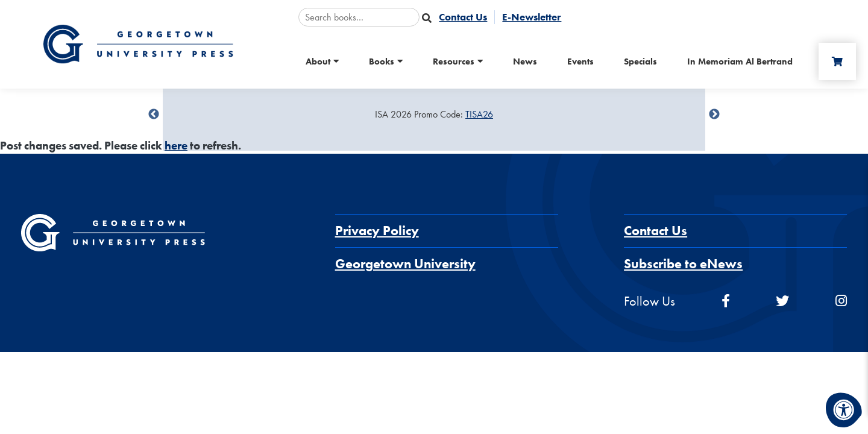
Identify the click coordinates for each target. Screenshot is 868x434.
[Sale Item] (434, 115)
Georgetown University (405, 264)
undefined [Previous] (154, 115)
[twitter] (782, 301)
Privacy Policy (377, 231)
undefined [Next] (714, 115)
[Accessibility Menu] (844, 410)
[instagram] (841, 301)
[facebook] (726, 301)
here (176, 146)
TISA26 (479, 114)
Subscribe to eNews (683, 264)
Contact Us (656, 231)
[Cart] (837, 61)
